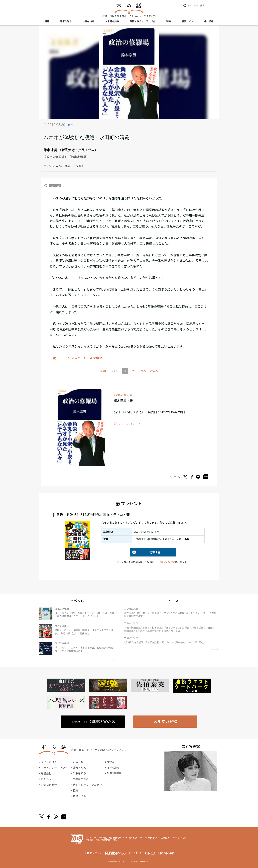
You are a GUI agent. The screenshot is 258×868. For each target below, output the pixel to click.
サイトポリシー (50, 762)
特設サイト (188, 22)
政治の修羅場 (124, 395)
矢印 (111, 660)
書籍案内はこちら (93, 721)
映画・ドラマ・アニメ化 (143, 22)
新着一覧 (78, 762)
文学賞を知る (112, 22)
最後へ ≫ (157, 371)
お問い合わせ (49, 784)
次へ (144, 371)
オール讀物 (114, 768)
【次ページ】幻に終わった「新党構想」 (78, 358)
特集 (169, 22)
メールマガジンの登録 (163, 562)
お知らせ (46, 779)
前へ (114, 371)
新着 (47, 22)
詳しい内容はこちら (128, 424)
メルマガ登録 (165, 721)
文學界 (111, 762)
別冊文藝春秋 (115, 773)
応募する (145, 552)
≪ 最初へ (101, 371)
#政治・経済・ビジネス (70, 166)
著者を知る (66, 22)
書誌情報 (209, 22)
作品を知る (88, 22)
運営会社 (46, 773)
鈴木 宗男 (50, 150)
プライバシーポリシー (54, 768)
